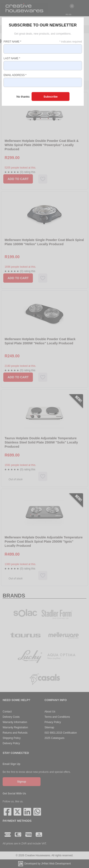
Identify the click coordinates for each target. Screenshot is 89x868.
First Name (12, 42)
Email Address (15, 75)
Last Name (12, 58)
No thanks (23, 97)
